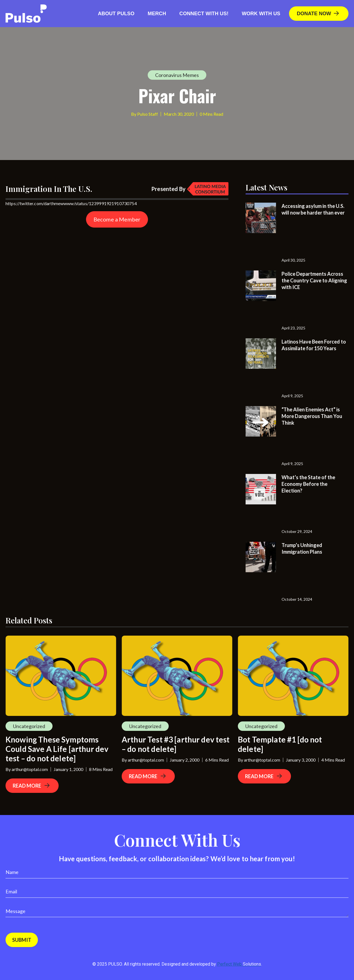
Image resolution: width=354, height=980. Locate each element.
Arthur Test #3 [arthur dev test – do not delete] (176, 744)
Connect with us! (204, 14)
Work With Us (261, 14)
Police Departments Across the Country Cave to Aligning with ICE (314, 280)
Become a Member (117, 219)
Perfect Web (239, 964)
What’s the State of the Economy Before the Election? (308, 484)
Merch (157, 14)
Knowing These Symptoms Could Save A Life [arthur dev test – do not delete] (57, 749)
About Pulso (116, 14)
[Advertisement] (47, 266)
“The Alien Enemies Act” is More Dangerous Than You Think (312, 416)
